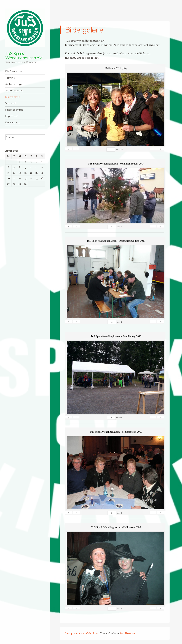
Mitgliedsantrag (14, 110)
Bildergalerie (13, 97)
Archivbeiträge (14, 84)
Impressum (12, 116)
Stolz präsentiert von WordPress (82, 633)
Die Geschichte (14, 71)
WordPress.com (128, 633)
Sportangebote (14, 91)
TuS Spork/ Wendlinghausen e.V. (24, 56)
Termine (10, 78)
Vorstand (11, 103)
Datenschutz (12, 122)
